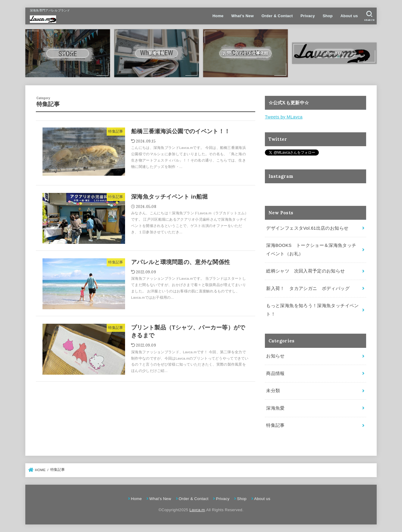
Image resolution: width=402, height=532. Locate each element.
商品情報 (275, 373)
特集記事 (275, 425)
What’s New (242, 16)
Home (218, 16)
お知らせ (275, 356)
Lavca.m (197, 510)
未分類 (273, 391)
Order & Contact (277, 16)
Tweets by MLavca (284, 117)
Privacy (308, 16)
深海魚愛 (275, 408)
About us (349, 16)
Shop (328, 16)
